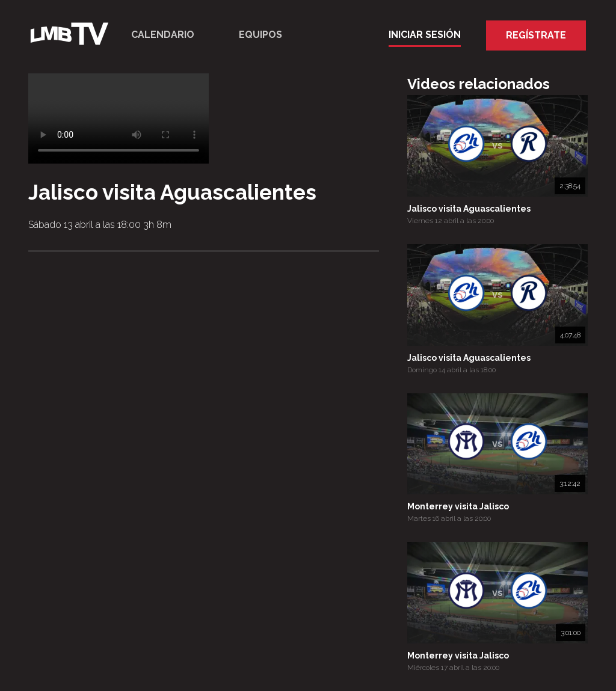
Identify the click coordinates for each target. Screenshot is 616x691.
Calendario (163, 35)
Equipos (260, 35)
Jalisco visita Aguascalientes (469, 209)
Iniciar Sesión (425, 35)
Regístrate (536, 35)
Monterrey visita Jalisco (458, 506)
